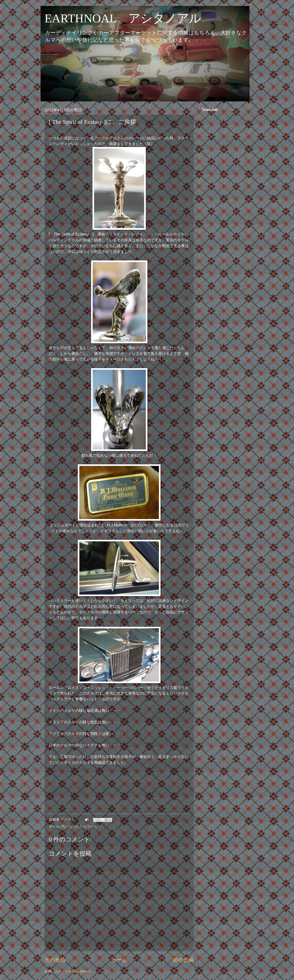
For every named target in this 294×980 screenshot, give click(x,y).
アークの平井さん (109, 138)
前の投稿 (183, 960)
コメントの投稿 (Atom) (72, 971)
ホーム (119, 960)
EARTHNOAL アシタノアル (123, 18)
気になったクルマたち (79, 826)
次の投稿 (55, 960)
